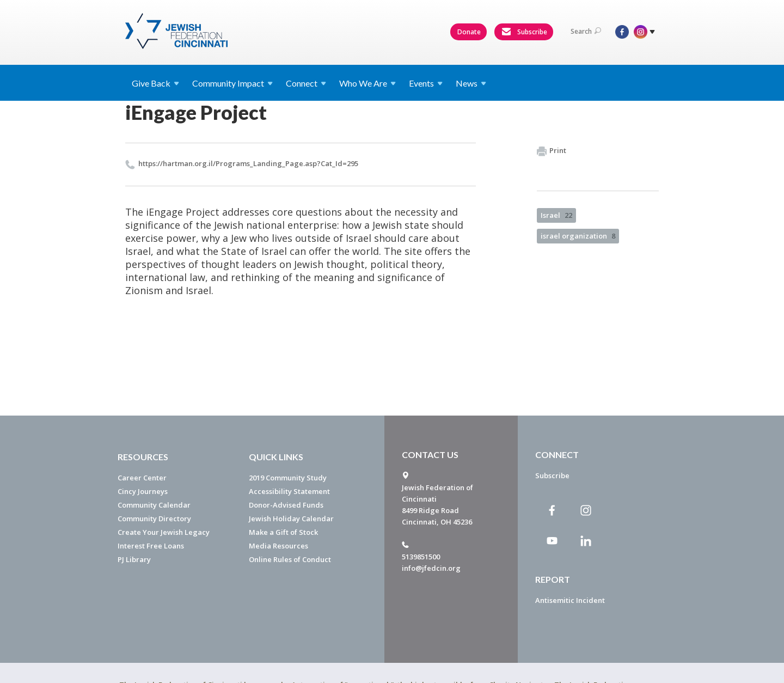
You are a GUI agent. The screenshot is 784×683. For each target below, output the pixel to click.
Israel (556, 215)
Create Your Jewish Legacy (164, 532)
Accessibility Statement (289, 491)
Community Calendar (154, 505)
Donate (469, 32)
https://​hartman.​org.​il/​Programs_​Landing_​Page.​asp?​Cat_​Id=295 (248, 163)
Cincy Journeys (143, 491)
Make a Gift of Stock (283, 532)
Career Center (142, 478)
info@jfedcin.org (431, 568)
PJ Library (134, 559)
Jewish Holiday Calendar (291, 519)
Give (155, 83)
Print (552, 151)
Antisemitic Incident (570, 600)
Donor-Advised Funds (286, 505)
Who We (367, 83)
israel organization (578, 236)
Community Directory (154, 519)
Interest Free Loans (151, 546)
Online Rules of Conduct (290, 559)
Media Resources (278, 546)
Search (586, 31)
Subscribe (524, 32)
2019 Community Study (288, 478)
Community (232, 83)
